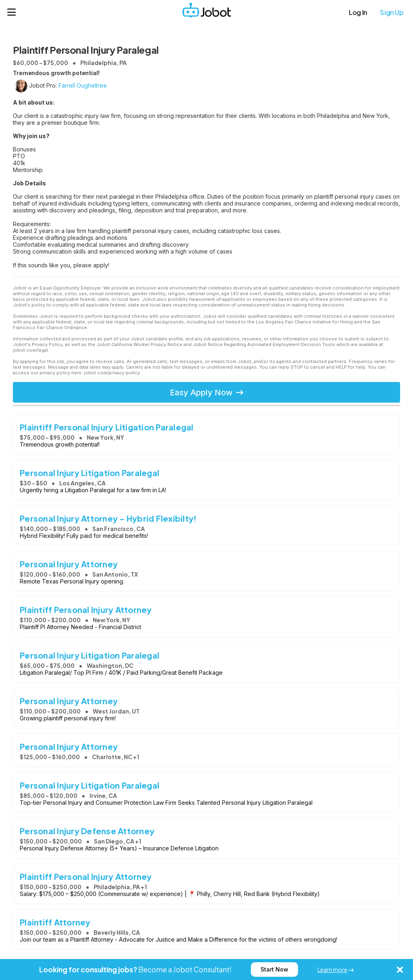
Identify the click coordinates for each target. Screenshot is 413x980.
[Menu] (12, 12)
